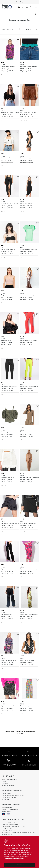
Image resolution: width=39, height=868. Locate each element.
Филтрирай (7, 29)
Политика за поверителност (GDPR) (13, 795)
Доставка (5, 783)
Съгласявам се (19, 865)
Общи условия (7, 794)
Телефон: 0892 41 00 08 (10, 823)
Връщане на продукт (8, 785)
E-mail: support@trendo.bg (10, 825)
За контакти (6, 799)
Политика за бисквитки (9, 797)
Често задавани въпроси (10, 779)
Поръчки (5, 781)
